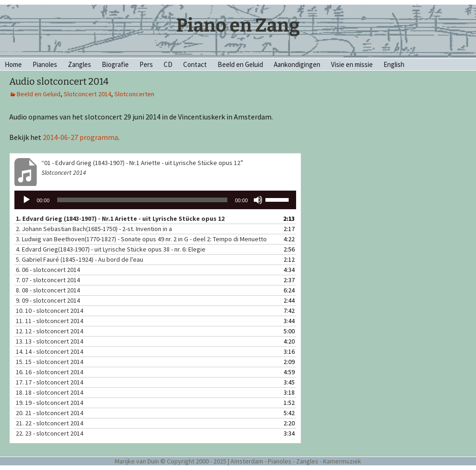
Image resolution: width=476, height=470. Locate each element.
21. (50, 423)
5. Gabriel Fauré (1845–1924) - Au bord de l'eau (79, 259)
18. (50, 392)
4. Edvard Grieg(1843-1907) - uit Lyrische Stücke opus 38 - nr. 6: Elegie (111, 249)
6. (48, 270)
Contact (195, 64)
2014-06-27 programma (80, 137)
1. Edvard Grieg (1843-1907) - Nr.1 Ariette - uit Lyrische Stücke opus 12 (120, 218)
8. (48, 290)
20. (50, 413)
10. (50, 311)
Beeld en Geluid (240, 64)
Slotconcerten (134, 94)
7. (48, 280)
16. (50, 372)
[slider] (142, 200)
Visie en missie (352, 64)
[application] (155, 200)
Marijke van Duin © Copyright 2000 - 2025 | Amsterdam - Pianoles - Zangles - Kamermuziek (238, 461)
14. (50, 351)
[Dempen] (258, 200)
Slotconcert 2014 (87, 94)
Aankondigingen (297, 64)
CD (168, 64)
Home (13, 64)
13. (50, 341)
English (394, 64)
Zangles (79, 64)
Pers (146, 64)
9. (48, 300)
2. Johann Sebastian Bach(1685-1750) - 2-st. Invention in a (94, 229)
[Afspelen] (26, 200)
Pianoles (45, 64)
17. (50, 382)
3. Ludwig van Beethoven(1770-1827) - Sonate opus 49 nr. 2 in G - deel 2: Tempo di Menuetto (141, 239)
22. (50, 433)
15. (50, 362)
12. (50, 331)
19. (50, 403)
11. (50, 321)
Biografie (115, 64)
